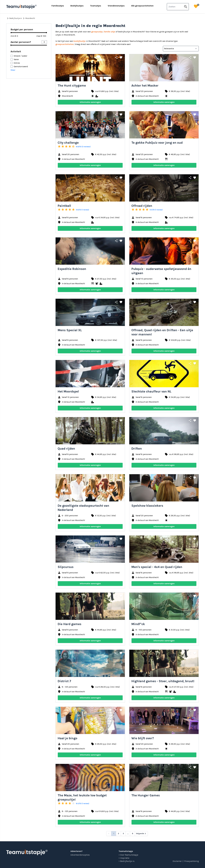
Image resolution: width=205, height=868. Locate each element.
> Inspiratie (124, 858)
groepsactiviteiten (65, 44)
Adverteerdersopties (80, 855)
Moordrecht (29, 18)
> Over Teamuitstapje (128, 855)
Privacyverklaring (191, 861)
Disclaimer (177, 861)
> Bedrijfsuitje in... (127, 861)
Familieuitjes (58, 6)
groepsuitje (97, 32)
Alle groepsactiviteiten (142, 6)
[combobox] (175, 7)
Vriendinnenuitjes (116, 6)
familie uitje (109, 32)
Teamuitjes (96, 6)
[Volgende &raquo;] (141, 834)
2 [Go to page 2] (118, 833)
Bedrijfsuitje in (14, 18)
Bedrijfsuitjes (77, 6)
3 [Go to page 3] (123, 833)
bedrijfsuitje (80, 41)
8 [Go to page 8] (133, 833)
